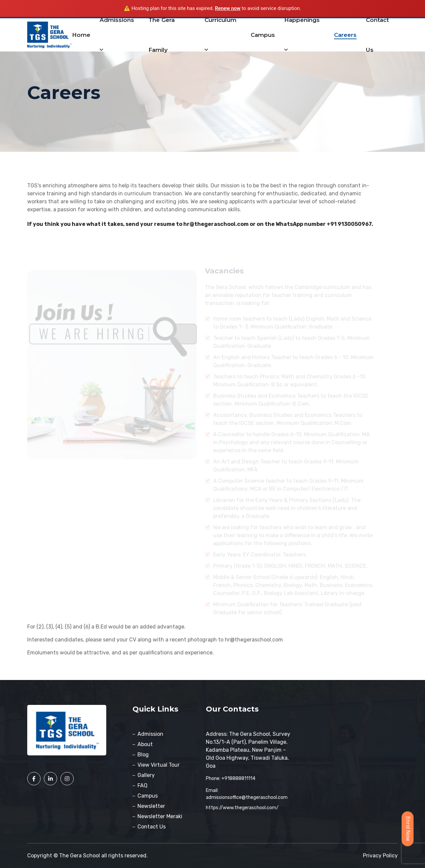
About (145, 744)
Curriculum (220, 35)
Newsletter (151, 806)
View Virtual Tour (159, 765)
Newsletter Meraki (160, 816)
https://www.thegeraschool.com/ (242, 808)
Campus (263, 35)
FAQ (142, 785)
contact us (377, 35)
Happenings (302, 35)
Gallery (146, 775)
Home (81, 35)
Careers (345, 35)
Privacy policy (380, 856)
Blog (143, 755)
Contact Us (152, 827)
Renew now (228, 8)
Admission (150, 734)
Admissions (117, 35)
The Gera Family (162, 35)
